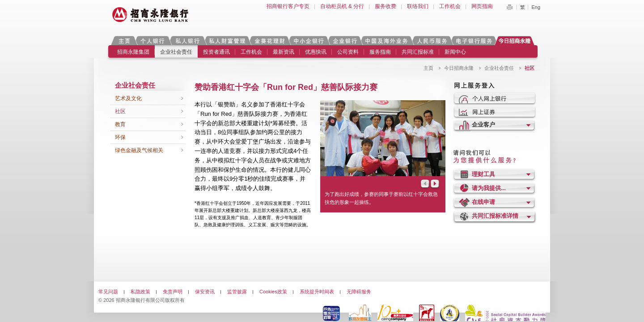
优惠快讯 (316, 52)
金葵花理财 (269, 40)
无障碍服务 (359, 292)
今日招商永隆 (516, 40)
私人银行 (187, 40)
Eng (536, 7)
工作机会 (450, 6)
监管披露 (237, 292)
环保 (120, 137)
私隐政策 (140, 292)
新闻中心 (455, 52)
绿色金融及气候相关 (139, 150)
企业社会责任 (176, 52)
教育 (120, 124)
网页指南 (482, 6)
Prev (424, 184)
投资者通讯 (216, 52)
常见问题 (108, 292)
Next (436, 184)
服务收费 (386, 6)
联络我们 (418, 6)
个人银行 (153, 40)
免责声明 (173, 292)
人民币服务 (432, 40)
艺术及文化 (128, 98)
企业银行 (345, 40)
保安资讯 (205, 292)
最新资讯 (284, 52)
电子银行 (474, 40)
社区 (120, 111)
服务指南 (380, 52)
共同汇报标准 (418, 52)
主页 (124, 40)
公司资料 (348, 52)
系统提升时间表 (317, 292)
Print (509, 7)
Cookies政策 (273, 292)
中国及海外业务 (386, 40)
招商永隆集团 (133, 52)
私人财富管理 (227, 40)
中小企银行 (309, 40)
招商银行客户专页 (288, 6)
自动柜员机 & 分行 (342, 6)
